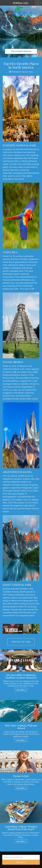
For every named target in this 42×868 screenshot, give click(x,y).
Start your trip (21, 862)
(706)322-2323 (21, 3)
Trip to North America (21, 51)
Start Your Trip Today (21, 642)
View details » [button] (21, 690)
